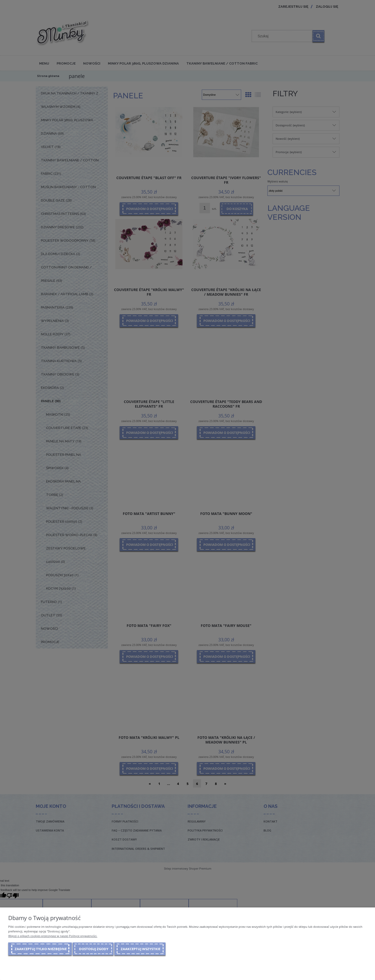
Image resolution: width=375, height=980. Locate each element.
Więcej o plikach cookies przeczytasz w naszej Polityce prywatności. (53, 936)
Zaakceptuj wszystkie (141, 949)
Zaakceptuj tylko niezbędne (41, 949)
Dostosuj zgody (94, 949)
